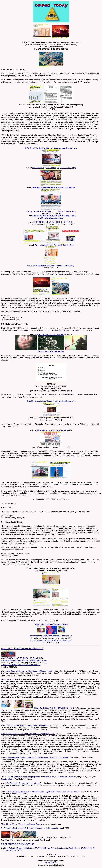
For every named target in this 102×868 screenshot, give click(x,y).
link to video (7, 779)
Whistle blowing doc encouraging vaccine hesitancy (54, 168)
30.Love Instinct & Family (12, 850)
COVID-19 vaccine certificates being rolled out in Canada (51, 401)
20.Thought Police (43, 848)
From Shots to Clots (10, 679)
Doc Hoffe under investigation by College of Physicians (24, 660)
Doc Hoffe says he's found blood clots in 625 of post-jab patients (28, 734)
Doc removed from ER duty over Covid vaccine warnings (51, 265)
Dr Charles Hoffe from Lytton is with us (23, 783)
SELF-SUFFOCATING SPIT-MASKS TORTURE (54, 708)
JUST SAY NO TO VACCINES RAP (51, 430)
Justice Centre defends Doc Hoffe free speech (21, 665)
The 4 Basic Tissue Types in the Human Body (21, 824)
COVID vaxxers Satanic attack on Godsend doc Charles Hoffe (51, 148)
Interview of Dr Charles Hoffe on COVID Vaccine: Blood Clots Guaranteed (38, 757)
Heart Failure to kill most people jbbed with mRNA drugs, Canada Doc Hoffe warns (42, 777)
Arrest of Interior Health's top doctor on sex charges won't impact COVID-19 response (43, 792)
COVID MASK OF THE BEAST (51, 351)
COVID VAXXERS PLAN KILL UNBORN (51, 624)
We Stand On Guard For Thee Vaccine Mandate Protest (30, 671)
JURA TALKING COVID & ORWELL (51, 334)
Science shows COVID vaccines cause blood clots (22, 649)
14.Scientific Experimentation (52, 218)
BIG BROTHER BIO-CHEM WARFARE (18, 844)
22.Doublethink (73, 848)
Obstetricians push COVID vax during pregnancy (51, 640)
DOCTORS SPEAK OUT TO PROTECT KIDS (54, 222)
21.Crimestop (58, 848)
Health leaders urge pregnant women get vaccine (51, 636)
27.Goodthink (87, 848)
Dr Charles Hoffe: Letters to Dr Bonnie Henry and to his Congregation (30, 828)
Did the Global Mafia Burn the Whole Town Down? (28, 725)
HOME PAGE (51, 863)
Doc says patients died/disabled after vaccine (54, 245)
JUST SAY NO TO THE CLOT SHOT (22, 658)
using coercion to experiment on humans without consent (51, 211)
